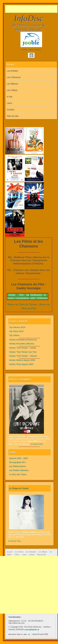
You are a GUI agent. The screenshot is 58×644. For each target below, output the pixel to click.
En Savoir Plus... (15, 541)
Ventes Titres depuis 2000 (21, 364)
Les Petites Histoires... (20, 470)
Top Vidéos (14, 335)
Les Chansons (14, 77)
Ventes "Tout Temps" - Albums (23, 356)
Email (31, 55)
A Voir (10, 97)
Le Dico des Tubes (18, 474)
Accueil (10, 64)
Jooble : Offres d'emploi (31, 49)
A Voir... (17, 555)
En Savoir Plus (37, 444)
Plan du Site (13, 116)
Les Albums (12, 84)
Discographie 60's (17, 462)
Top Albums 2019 (17, 327)
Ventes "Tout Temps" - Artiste (23, 348)
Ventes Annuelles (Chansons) (23, 340)
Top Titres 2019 (16, 331)
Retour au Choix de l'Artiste (22, 304)
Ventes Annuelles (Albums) (22, 344)
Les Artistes (12, 71)
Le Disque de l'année (19, 488)
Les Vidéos (12, 90)
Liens (9, 103)
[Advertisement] (32, 9)
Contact (11, 110)
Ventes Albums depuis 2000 (22, 360)
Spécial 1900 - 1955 (18, 458)
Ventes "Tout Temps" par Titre (23, 352)
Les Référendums (17, 466)
